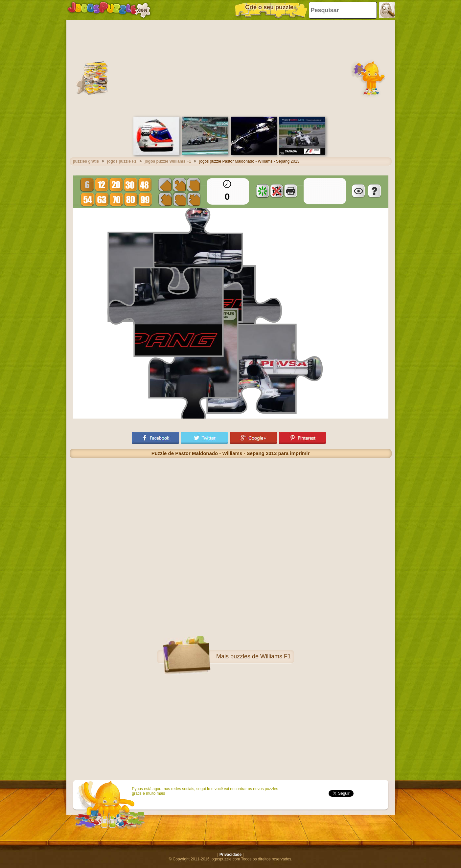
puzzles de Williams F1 (261, 656)
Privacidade (230, 855)
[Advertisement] (231, 67)
